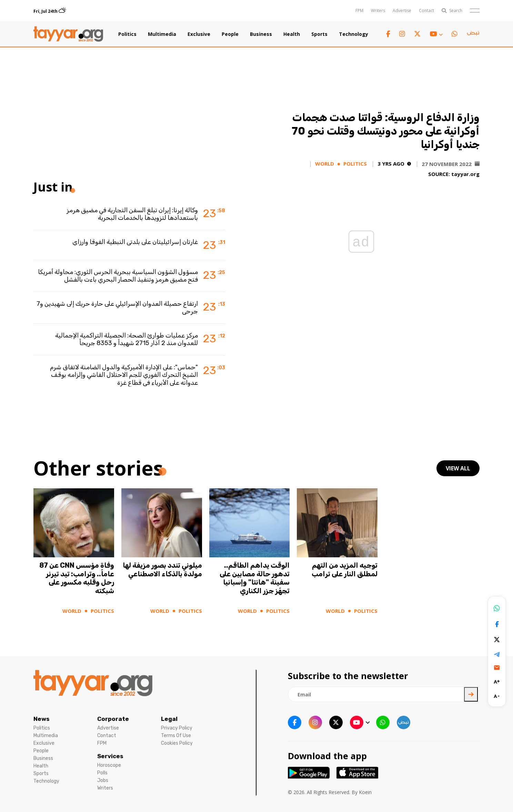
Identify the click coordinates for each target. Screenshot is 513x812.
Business (261, 34)
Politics (127, 34)
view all (458, 468)
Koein (365, 792)
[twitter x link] (417, 34)
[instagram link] (402, 34)
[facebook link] (388, 34)
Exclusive (199, 34)
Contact (426, 11)
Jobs (103, 780)
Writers (378, 11)
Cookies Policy (177, 743)
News (42, 719)
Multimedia (162, 34)
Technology (354, 34)
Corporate (113, 719)
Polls (102, 773)
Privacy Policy (177, 728)
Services (110, 756)
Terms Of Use (176, 736)
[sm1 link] (473, 34)
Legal (169, 719)
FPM (359, 11)
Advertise (402, 11)
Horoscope (109, 765)
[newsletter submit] (471, 694)
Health (292, 34)
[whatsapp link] (455, 34)
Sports (319, 34)
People (230, 34)
